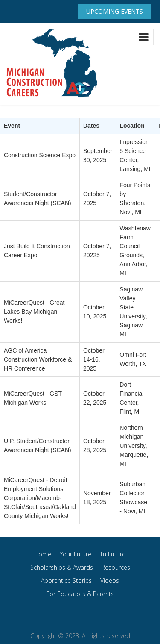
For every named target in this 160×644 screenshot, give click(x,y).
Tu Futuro (113, 554)
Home (43, 554)
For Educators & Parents (80, 594)
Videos (110, 581)
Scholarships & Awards (62, 567)
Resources (116, 567)
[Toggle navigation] (144, 37)
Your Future (76, 554)
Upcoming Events (115, 11)
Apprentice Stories (66, 581)
